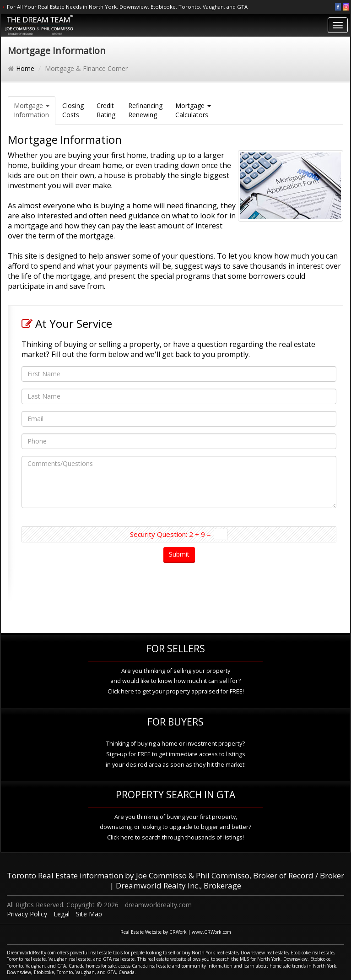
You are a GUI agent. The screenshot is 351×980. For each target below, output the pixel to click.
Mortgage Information (32, 110)
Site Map (89, 914)
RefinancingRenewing (145, 110)
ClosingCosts (73, 110)
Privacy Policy (27, 914)
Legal (62, 914)
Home (25, 68)
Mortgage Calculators (193, 110)
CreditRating (106, 110)
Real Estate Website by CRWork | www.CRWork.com (176, 932)
